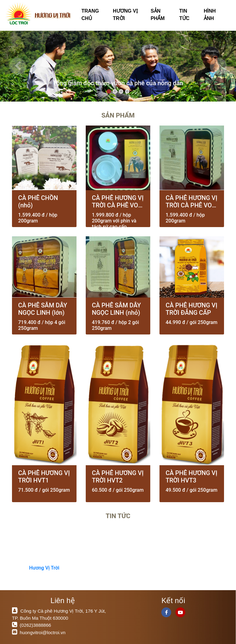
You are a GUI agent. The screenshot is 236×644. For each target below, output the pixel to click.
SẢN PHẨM (158, 15)
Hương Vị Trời (44, 568)
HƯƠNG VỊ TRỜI (125, 15)
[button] (18, 66)
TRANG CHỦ (90, 15)
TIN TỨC (184, 15)
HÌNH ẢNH (210, 15)
